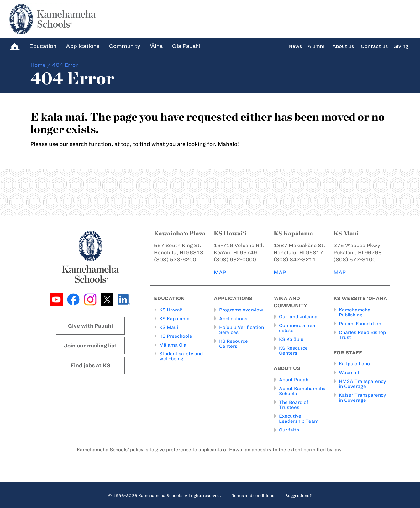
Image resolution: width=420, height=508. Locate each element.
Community (125, 46)
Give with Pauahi (90, 326)
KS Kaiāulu (291, 339)
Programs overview (241, 310)
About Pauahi (294, 379)
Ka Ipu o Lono (354, 364)
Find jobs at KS (90, 365)
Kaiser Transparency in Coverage (362, 398)
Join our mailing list (90, 346)
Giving (401, 46)
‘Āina (156, 46)
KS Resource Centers (234, 343)
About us (343, 46)
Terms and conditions (253, 495)
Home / (41, 65)
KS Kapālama (174, 318)
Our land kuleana (298, 317)
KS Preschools (176, 336)
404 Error (65, 65)
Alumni (316, 46)
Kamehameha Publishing (355, 312)
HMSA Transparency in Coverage (362, 384)
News (295, 46)
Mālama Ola (173, 345)
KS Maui (169, 327)
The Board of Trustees (294, 405)
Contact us (374, 46)
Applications (83, 46)
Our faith (289, 430)
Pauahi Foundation (360, 323)
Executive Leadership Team (299, 418)
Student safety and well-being (181, 356)
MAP (220, 272)
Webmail (349, 373)
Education (43, 46)
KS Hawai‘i (171, 310)
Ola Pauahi (186, 46)
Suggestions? (299, 495)
